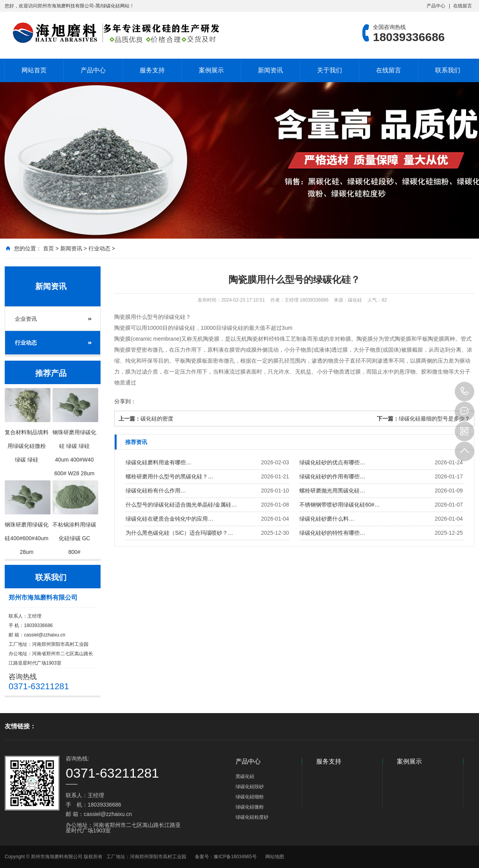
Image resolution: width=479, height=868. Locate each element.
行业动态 (99, 248)
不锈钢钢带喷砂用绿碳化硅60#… (339, 505)
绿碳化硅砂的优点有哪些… (332, 462)
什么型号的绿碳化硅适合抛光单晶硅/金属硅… (181, 505)
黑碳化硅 (245, 776)
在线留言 (463, 6)
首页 (49, 248)
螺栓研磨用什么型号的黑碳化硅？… (169, 476)
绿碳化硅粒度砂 (252, 817)
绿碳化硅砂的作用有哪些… (332, 476)
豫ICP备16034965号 (235, 857)
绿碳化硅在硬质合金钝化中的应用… (169, 519)
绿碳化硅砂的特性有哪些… (332, 533)
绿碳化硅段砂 (250, 787)
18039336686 (465, 392)
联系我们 (448, 70)
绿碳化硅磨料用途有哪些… (158, 462)
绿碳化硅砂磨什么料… (327, 519)
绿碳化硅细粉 (250, 797)
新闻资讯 (270, 70)
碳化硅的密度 (157, 419)
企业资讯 (26, 319)
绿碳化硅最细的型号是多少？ (434, 419)
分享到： (125, 401)
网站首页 (34, 70)
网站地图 (275, 857)
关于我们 (330, 70)
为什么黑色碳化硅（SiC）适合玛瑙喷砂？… (179, 533)
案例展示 (211, 70)
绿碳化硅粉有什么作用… (156, 491)
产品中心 (436, 6)
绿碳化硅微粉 (250, 807)
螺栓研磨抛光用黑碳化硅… (332, 491)
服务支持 (152, 70)
